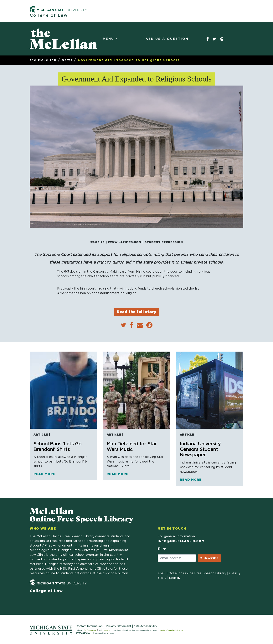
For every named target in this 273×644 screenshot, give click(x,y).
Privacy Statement (118, 626)
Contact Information (89, 626)
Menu (109, 39)
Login (175, 578)
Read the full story (136, 312)
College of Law (49, 16)
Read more (44, 474)
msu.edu (107, 630)
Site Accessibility (146, 626)
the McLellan (43, 60)
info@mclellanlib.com (181, 541)
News (67, 60)
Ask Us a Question (167, 39)
